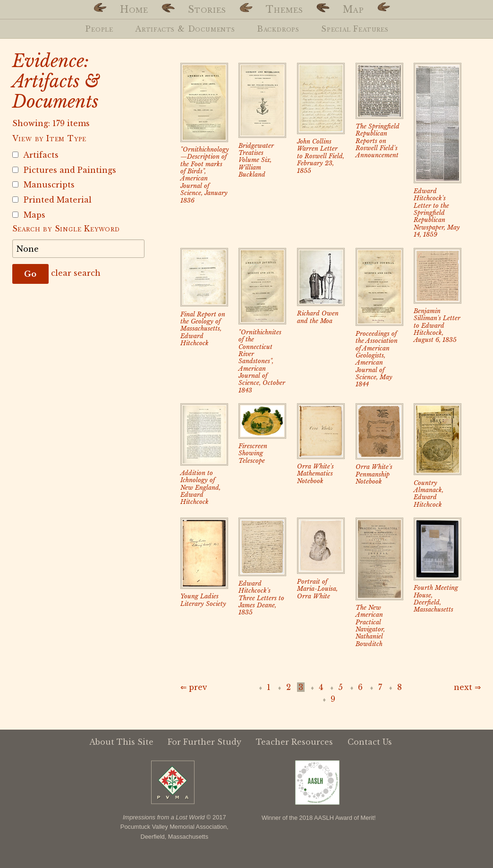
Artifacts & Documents (185, 29)
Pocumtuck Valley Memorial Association (174, 827)
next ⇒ (467, 687)
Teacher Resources (294, 742)
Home (134, 9)
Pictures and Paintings (64, 170)
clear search (76, 273)
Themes (285, 9)
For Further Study (204, 742)
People (99, 29)
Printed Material (52, 200)
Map (353, 9)
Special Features (355, 29)
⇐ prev (194, 687)
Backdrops (278, 29)
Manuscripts (43, 185)
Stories (207, 9)
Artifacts (35, 155)
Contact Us (370, 742)
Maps (29, 215)
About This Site (121, 742)
